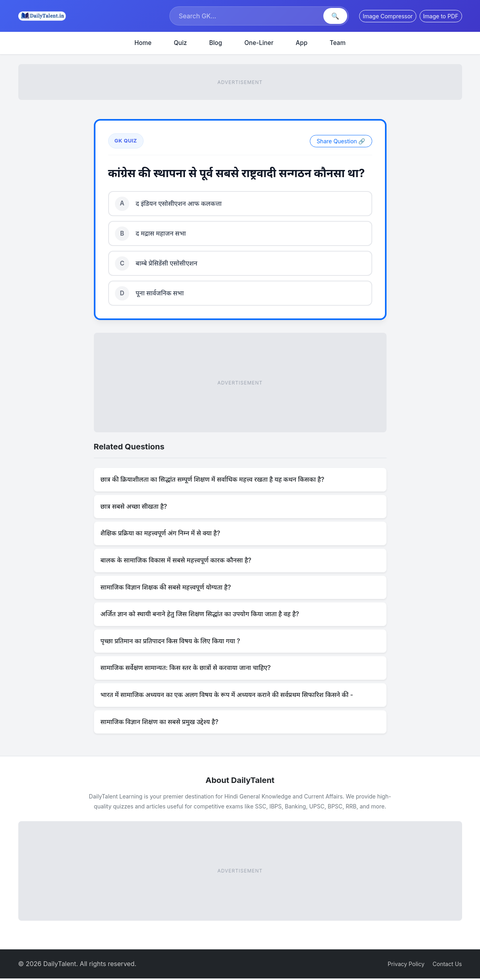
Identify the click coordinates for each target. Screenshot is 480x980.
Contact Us (447, 965)
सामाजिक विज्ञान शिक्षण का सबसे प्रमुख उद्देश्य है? (160, 723)
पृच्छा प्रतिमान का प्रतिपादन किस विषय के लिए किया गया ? (170, 642)
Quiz (180, 43)
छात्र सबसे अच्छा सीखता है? (134, 508)
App (302, 43)
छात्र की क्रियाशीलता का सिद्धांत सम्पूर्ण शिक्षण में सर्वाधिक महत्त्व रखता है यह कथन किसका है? (213, 481)
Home (143, 43)
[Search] (247, 16)
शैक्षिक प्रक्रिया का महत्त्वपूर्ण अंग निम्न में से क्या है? (160, 535)
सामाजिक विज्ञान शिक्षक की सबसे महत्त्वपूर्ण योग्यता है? (166, 589)
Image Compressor (388, 16)
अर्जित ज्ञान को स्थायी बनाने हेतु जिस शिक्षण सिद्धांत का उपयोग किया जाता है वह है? (200, 615)
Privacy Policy (406, 965)
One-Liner (259, 43)
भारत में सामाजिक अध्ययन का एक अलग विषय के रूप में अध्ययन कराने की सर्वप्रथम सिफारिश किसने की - (227, 696)
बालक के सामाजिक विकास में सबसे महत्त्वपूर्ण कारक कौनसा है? (176, 562)
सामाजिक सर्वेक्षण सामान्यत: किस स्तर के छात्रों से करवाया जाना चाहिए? (186, 669)
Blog (216, 43)
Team (338, 43)
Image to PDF (441, 16)
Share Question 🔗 (341, 141)
